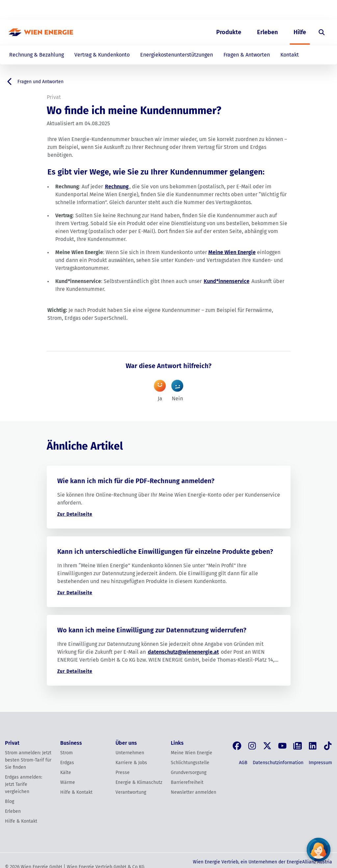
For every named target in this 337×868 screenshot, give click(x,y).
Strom (66, 753)
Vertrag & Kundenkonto (102, 55)
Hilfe (300, 32)
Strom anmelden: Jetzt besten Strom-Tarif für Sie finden (28, 760)
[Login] (317, 10)
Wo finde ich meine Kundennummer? (134, 110)
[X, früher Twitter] (267, 746)
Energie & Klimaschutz (139, 782)
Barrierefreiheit (187, 782)
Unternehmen (130, 753)
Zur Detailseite (75, 514)
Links (177, 743)
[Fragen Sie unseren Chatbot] (318, 849)
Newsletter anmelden (194, 792)
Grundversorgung (189, 773)
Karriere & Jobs (131, 763)
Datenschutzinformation (278, 763)
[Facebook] (237, 746)
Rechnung (117, 187)
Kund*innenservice (227, 281)
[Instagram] (252, 746)
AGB (243, 763)
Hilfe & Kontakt (21, 821)
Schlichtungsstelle (190, 763)
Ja (160, 388)
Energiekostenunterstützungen (177, 55)
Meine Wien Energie (232, 252)
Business (231, 10)
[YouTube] (282, 746)
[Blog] (298, 746)
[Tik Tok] (328, 746)
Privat (205, 10)
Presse (123, 773)
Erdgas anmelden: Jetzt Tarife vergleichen (24, 784)
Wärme (68, 782)
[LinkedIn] (313, 746)
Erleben (267, 32)
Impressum (320, 763)
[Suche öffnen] (322, 32)
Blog (10, 801)
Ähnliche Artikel (85, 446)
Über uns (261, 10)
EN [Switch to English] (295, 10)
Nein (177, 388)
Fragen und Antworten (34, 82)
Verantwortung (131, 792)
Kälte (66, 773)
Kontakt (290, 55)
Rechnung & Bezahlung (37, 55)
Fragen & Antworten (247, 55)
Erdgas (67, 763)
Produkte (229, 32)
